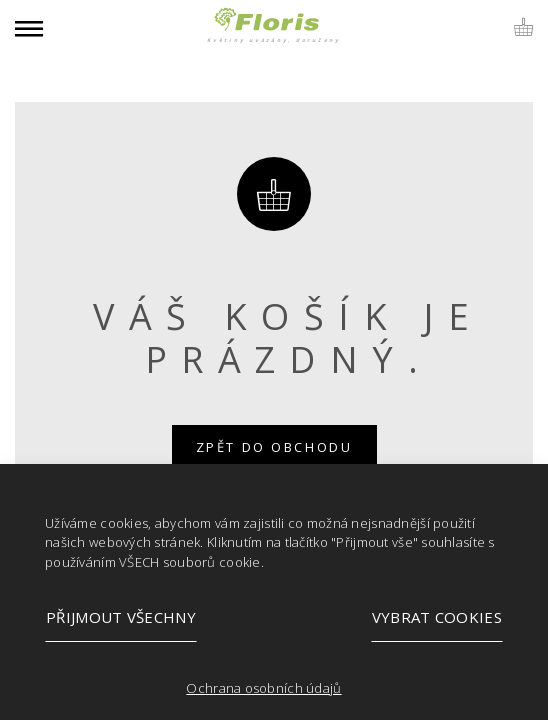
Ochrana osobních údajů (263, 688)
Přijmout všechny (121, 617)
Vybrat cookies (437, 617)
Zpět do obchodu (274, 447)
